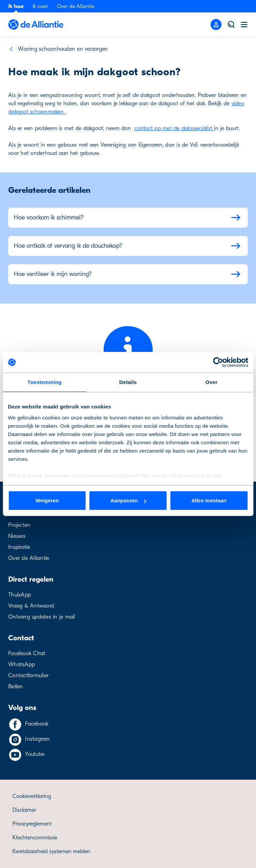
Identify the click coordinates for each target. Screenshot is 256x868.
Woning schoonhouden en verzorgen (63, 49)
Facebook (37, 724)
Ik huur (16, 6)
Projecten (19, 525)
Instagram (37, 739)
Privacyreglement (32, 824)
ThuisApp (20, 595)
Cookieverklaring (32, 796)
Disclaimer (24, 810)
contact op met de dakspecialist (174, 128)
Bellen (16, 687)
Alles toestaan (209, 500)
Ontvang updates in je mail (42, 617)
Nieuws (17, 536)
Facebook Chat (27, 653)
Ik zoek (40, 6)
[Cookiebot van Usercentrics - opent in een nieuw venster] (218, 362)
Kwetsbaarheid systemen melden (51, 851)
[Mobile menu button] (216, 24)
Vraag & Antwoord (31, 606)
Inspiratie (19, 547)
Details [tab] (128, 382)
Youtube (35, 754)
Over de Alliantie (76, 6)
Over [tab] (211, 382)
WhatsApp (22, 664)
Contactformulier (28, 675)
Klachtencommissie (35, 838)
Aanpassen (128, 500)
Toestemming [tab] (45, 382)
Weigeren (47, 500)
